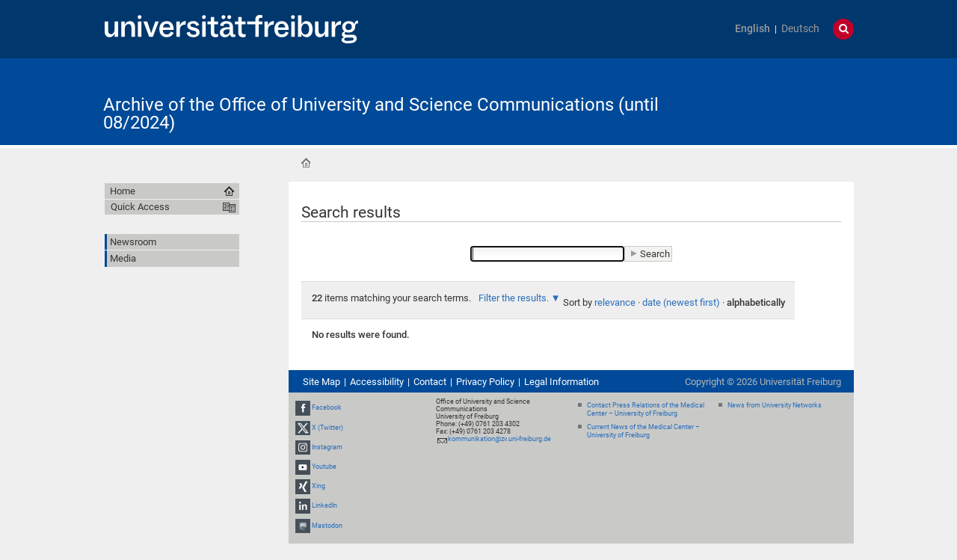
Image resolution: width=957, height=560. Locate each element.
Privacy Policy (485, 382)
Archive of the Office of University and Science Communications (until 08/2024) (381, 114)
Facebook (327, 407)
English (753, 29)
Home (306, 163)
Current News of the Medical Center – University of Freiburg (643, 431)
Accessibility (377, 382)
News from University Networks (775, 405)
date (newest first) (681, 302)
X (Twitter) (327, 428)
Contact (430, 382)
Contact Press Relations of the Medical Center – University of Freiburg (646, 409)
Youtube (324, 467)
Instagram (327, 447)
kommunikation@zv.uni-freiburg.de (499, 439)
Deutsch (800, 29)
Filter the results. (515, 298)
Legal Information (561, 382)
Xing (319, 486)
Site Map (321, 382)
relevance (615, 302)
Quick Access (140, 207)
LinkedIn (324, 506)
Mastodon (327, 526)
